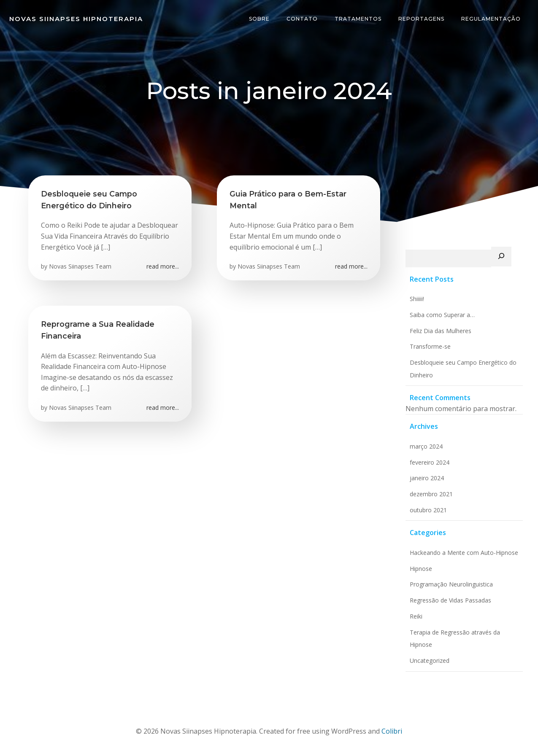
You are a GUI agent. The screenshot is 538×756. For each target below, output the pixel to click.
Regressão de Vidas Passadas (450, 600)
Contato (302, 19)
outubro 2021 (428, 510)
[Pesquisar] (501, 257)
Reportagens (421, 19)
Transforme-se (430, 346)
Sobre (259, 19)
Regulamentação (491, 19)
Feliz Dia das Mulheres (441, 331)
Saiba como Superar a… (442, 315)
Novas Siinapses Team (80, 266)
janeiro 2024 (427, 478)
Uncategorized (430, 660)
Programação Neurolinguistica (451, 584)
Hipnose (421, 569)
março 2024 (426, 446)
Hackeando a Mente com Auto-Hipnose (464, 553)
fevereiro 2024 (430, 462)
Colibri (392, 731)
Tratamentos (358, 19)
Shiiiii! (417, 299)
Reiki (416, 616)
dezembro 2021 (431, 494)
